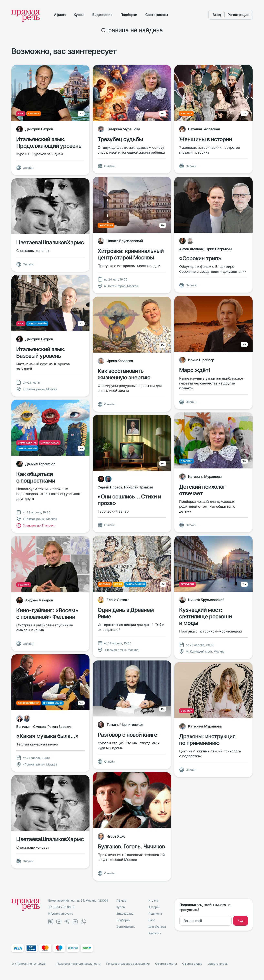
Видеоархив (102, 15)
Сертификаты (157, 15)
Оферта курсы (218, 964)
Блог (152, 920)
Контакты (155, 933)
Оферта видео (192, 964)
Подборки (129, 15)
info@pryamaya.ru (61, 914)
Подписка (155, 914)
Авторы (154, 907)
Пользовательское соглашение (128, 964)
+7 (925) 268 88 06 (62, 907)
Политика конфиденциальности (79, 964)
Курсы (79, 15)
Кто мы (153, 900)
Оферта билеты (166, 964)
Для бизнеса (157, 927)
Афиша (60, 15)
